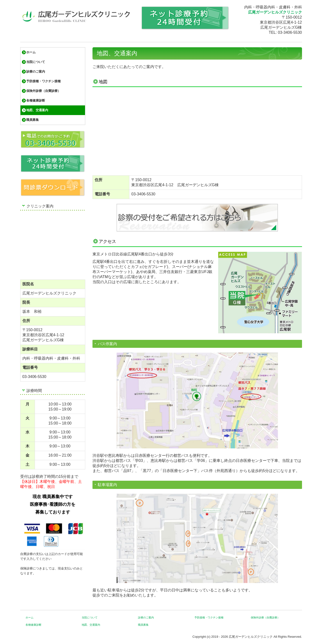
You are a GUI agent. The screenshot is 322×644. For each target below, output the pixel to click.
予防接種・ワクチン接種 (43, 81)
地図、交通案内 (37, 110)
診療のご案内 (36, 72)
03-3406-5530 (290, 32)
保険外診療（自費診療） (43, 91)
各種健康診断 (36, 100)
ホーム (31, 52)
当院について (36, 62)
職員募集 (33, 120)
